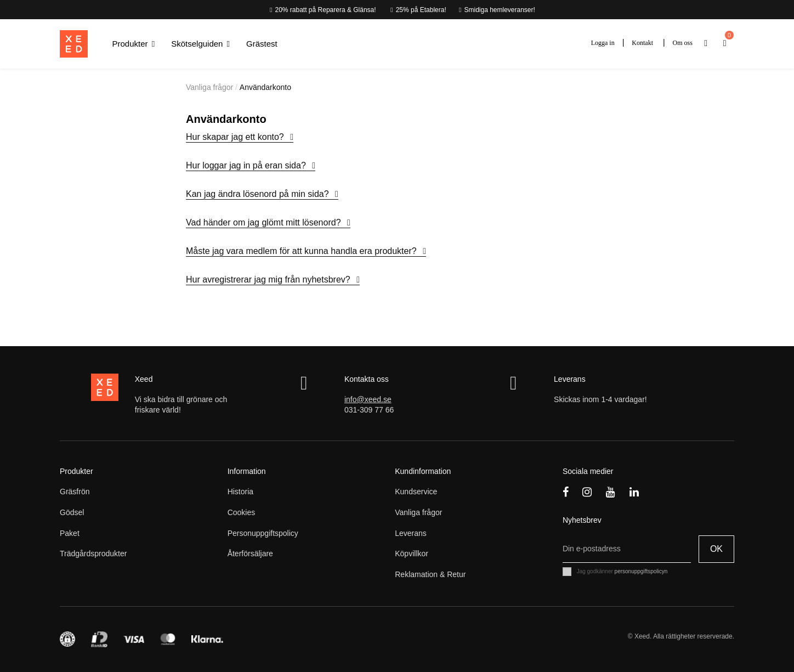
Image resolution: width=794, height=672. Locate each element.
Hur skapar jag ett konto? (236, 137)
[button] (134, 44)
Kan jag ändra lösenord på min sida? (259, 194)
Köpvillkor (412, 554)
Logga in (603, 43)
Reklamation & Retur (430, 574)
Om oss (683, 43)
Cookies (242, 512)
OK (716, 549)
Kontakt (642, 43)
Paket (70, 533)
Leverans (411, 533)
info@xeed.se (368, 399)
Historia (240, 492)
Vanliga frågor (418, 512)
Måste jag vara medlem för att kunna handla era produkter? (302, 251)
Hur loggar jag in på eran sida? (247, 165)
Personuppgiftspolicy (263, 533)
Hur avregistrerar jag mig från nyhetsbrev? (269, 279)
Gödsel (72, 512)
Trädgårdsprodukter (93, 554)
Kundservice (416, 492)
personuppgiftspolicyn (641, 571)
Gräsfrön (75, 492)
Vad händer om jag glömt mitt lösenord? (265, 222)
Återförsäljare (250, 554)
